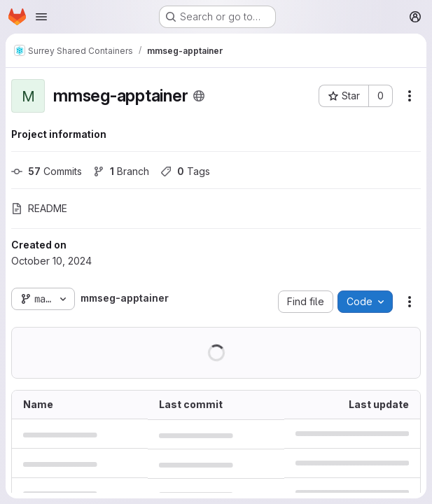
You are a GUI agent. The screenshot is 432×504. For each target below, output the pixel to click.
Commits (47, 171)
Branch (121, 171)
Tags (185, 171)
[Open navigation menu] (41, 17)
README (39, 208)
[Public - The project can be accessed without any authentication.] (199, 96)
